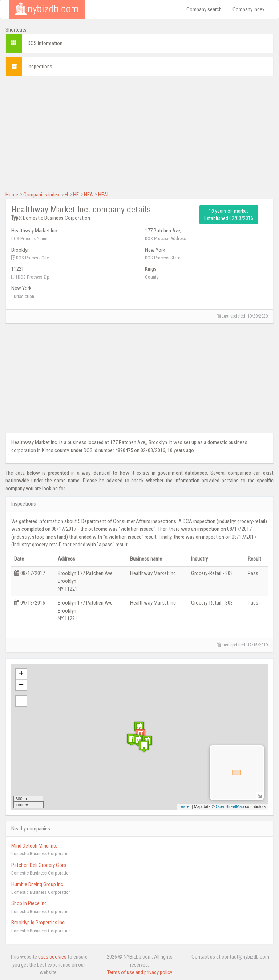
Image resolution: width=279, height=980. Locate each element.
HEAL (104, 195)
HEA (88, 195)
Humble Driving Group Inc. (38, 884)
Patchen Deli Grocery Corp (39, 865)
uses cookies (52, 957)
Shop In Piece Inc (29, 903)
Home (12, 195)
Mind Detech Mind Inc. (34, 846)
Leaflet (185, 806)
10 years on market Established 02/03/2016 (229, 215)
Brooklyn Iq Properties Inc (38, 923)
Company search (204, 9)
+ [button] (21, 674)
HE (76, 195)
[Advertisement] (139, 133)
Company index (249, 9)
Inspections (40, 67)
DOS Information (45, 43)
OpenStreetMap (230, 806)
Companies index (41, 195)
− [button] (21, 685)
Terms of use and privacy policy (140, 972)
